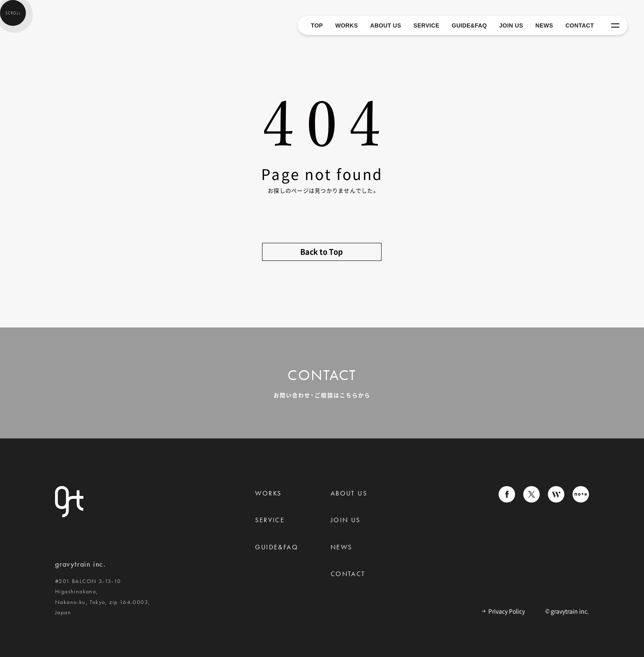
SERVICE (427, 25)
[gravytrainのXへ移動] (531, 496)
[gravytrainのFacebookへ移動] (507, 496)
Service (270, 520)
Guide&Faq (277, 547)
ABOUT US (385, 25)
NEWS (544, 25)
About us (349, 493)
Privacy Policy (503, 611)
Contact (348, 574)
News (342, 547)
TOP (317, 25)
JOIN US (511, 25)
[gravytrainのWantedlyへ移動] (556, 496)
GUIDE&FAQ (469, 25)
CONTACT (580, 25)
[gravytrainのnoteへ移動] (581, 496)
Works (268, 493)
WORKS (346, 25)
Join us (346, 520)
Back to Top (322, 252)
